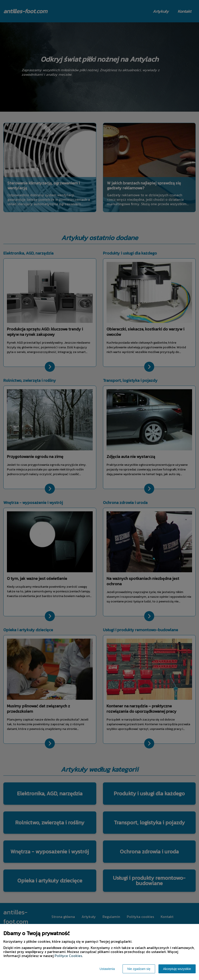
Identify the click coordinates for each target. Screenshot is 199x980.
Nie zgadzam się (139, 969)
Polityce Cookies (68, 956)
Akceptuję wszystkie (177, 969)
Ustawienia (107, 969)
